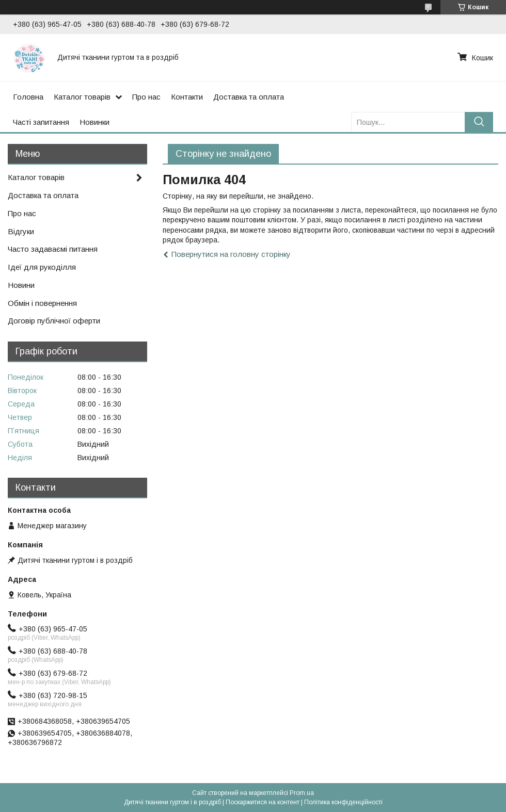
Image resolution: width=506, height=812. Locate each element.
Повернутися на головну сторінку (231, 254)
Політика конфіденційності (343, 802)
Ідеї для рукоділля (42, 267)
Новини (21, 285)
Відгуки (21, 231)
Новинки (94, 122)
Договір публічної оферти (54, 321)
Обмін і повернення (42, 303)
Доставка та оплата (249, 97)
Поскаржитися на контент (263, 802)
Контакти (187, 97)
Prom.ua (302, 793)
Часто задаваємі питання (53, 249)
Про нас (146, 97)
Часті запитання (41, 122)
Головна (28, 97)
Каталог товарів (82, 97)
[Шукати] (479, 122)
